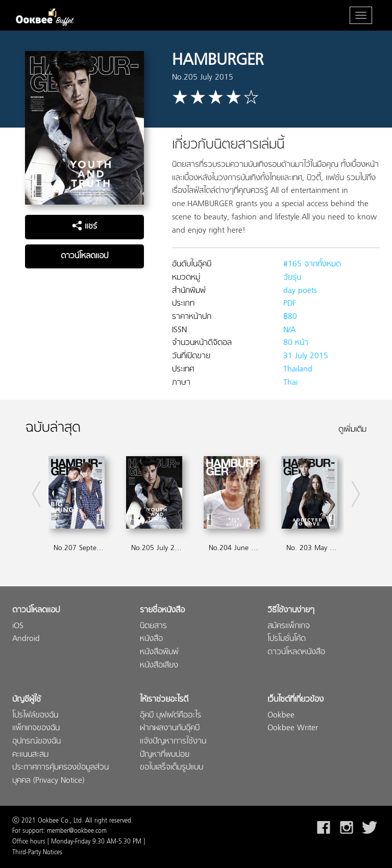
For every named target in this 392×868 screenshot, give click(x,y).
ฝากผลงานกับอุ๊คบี (170, 728)
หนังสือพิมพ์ (159, 652)
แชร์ (84, 227)
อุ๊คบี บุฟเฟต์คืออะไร (170, 716)
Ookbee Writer (293, 728)
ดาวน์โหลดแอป (84, 256)
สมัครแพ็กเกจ (289, 626)
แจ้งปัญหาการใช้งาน (173, 742)
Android (26, 639)
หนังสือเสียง (159, 666)
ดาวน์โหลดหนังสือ (296, 652)
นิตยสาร (153, 626)
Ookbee (281, 716)
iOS (18, 626)
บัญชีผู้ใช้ (27, 700)
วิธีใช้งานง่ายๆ (291, 611)
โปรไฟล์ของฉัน (35, 716)
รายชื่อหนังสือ (162, 611)
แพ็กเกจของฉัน (36, 728)
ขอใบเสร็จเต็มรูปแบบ (171, 768)
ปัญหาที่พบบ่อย (165, 755)
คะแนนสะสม (30, 755)
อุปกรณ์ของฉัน (36, 742)
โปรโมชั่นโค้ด (287, 639)
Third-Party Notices (37, 853)
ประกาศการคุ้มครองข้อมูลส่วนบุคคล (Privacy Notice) (60, 774)
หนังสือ (151, 639)
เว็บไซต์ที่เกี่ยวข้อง (296, 700)
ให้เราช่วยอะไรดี (164, 700)
